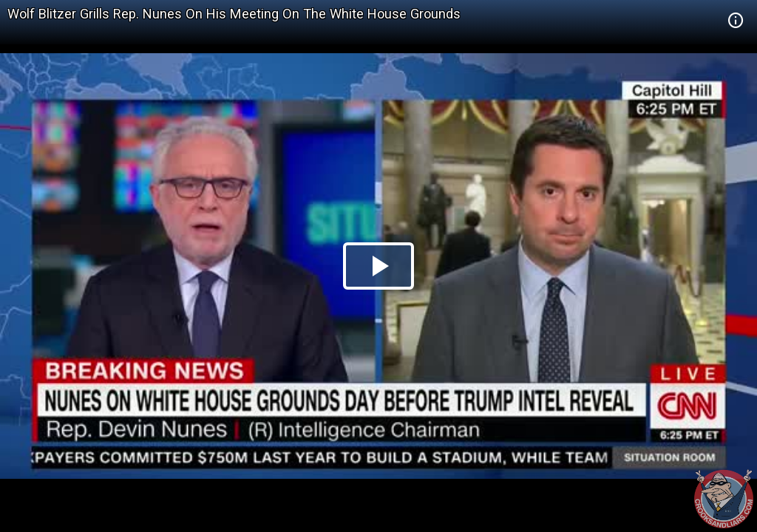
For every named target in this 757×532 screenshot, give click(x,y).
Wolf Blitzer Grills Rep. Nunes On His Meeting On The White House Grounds (234, 14)
